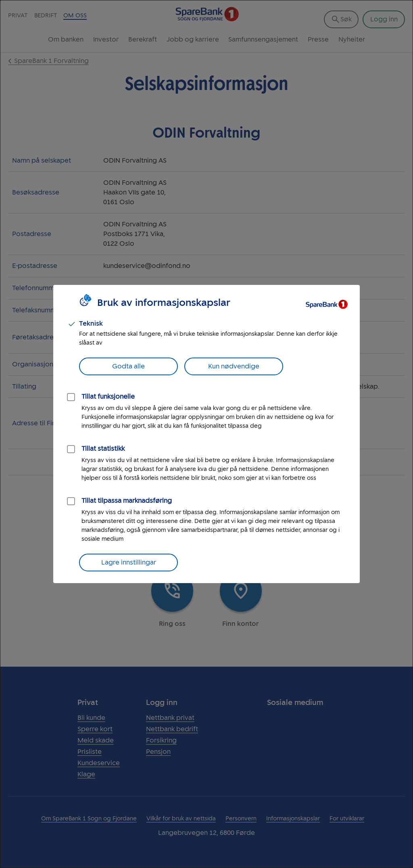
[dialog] (206, 434)
